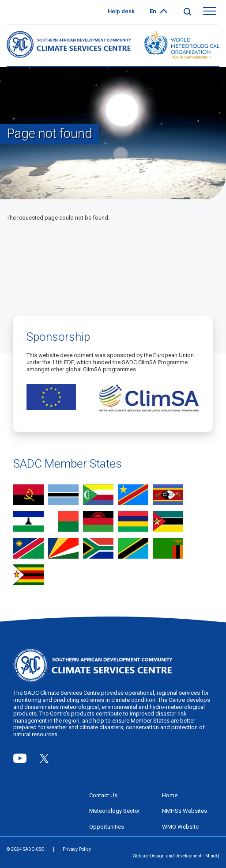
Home (170, 795)
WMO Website (180, 827)
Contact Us (103, 795)
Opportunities (107, 827)
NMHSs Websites (185, 811)
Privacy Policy (77, 849)
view (28, 496)
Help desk (121, 11)
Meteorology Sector (115, 811)
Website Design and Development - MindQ (176, 856)
